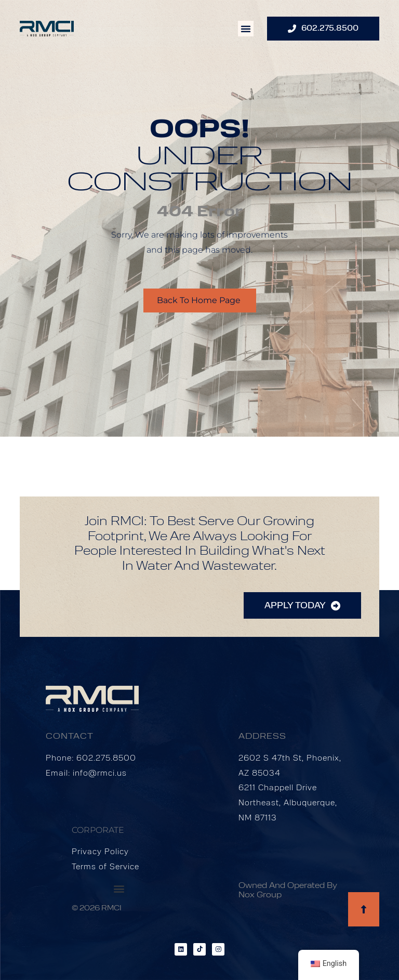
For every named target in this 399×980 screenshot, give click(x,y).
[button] (246, 29)
